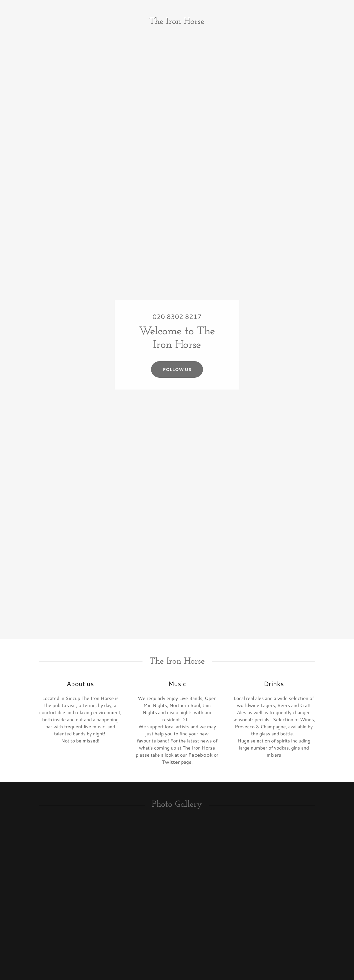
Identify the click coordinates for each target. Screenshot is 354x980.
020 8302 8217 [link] (177, 316)
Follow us (177, 369)
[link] (177, 22)
